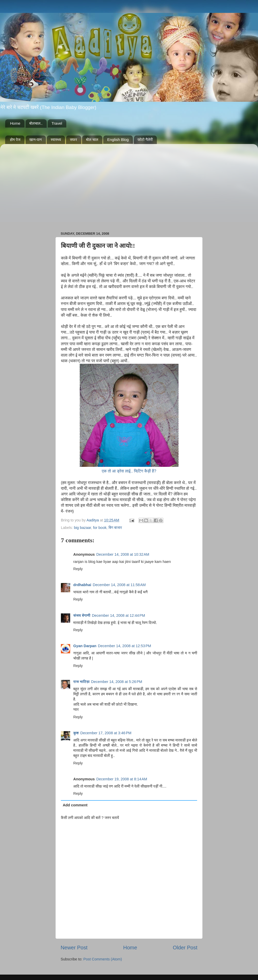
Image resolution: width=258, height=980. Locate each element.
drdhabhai (82, 585)
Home (15, 123)
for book (100, 528)
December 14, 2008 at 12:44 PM (118, 615)
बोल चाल (92, 140)
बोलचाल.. (36, 123)
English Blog (118, 140)
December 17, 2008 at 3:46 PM (106, 733)
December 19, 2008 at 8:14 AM (122, 779)
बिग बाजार (115, 528)
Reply (78, 569)
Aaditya (93, 520)
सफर (74, 140)
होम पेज (15, 140)
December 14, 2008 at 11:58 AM (119, 585)
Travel (57, 123)
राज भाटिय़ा (81, 682)
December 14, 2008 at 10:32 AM (123, 554)
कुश (76, 733)
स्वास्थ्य (56, 140)
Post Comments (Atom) (103, 959)
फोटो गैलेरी (145, 140)
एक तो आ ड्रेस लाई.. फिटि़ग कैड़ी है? (129, 471)
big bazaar (82, 528)
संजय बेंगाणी (82, 615)
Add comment (75, 805)
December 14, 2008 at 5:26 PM (117, 682)
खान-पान (36, 140)
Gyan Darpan (85, 646)
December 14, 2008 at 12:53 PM (125, 646)
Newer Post (74, 948)
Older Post (185, 948)
